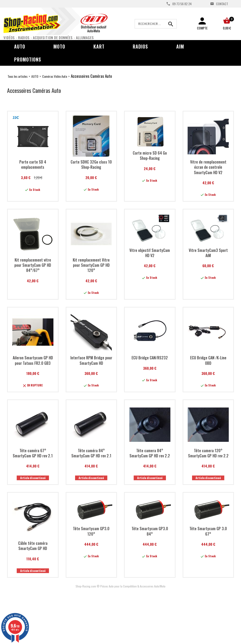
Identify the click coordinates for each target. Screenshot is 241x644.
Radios (140, 46)
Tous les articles (18, 76)
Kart (99, 46)
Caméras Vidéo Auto (55, 76)
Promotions (28, 59)
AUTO (35, 76)
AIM (180, 46)
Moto (59, 46)
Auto (20, 46)
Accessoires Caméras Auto (91, 76)
